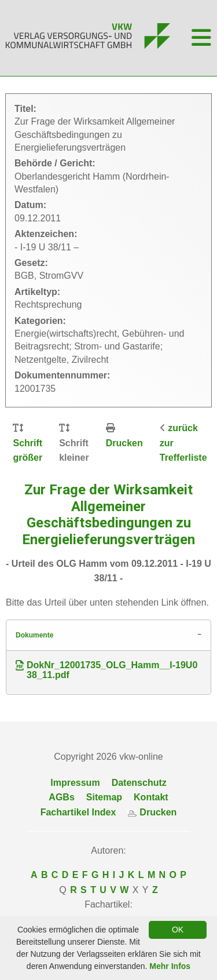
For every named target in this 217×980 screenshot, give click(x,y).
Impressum (75, 783)
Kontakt (151, 797)
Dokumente (34, 635)
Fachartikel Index (78, 812)
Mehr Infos (170, 966)
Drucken (124, 443)
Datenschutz (139, 783)
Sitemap (104, 797)
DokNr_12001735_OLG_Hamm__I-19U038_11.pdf (106, 670)
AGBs (61, 797)
